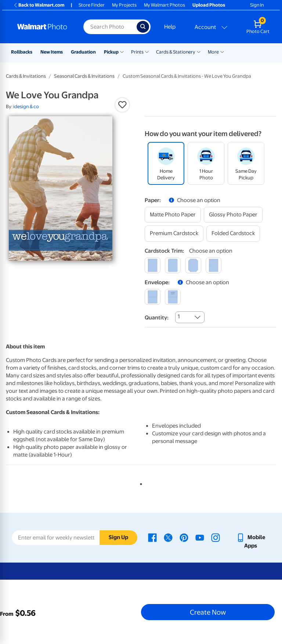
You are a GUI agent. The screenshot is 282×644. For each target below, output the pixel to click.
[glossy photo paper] (233, 215)
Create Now (208, 612)
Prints (137, 52)
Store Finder (92, 5)
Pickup (111, 52)
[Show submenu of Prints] (147, 51)
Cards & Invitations (26, 76)
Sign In (257, 5)
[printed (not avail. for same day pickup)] (173, 297)
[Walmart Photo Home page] (42, 27)
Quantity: (157, 318)
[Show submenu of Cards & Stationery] (199, 51)
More (213, 52)
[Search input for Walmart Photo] (110, 27)
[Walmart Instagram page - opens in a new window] (216, 537)
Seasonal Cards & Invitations (84, 76)
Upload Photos (209, 5)
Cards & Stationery (176, 52)
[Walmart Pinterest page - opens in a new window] (184, 537)
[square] (153, 265)
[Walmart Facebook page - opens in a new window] (152, 537)
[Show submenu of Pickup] (122, 51)
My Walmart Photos (164, 5)
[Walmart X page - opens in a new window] (168, 537)
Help (170, 27)
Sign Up (118, 537)
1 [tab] (140, 483)
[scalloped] (214, 265)
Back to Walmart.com (39, 5)
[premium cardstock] (174, 233)
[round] (173, 265)
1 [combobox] (179, 316)
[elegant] (193, 265)
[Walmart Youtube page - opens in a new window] (200, 537)
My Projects (124, 5)
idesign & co (26, 107)
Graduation (83, 52)
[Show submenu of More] (222, 51)
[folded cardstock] (233, 233)
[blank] (153, 297)
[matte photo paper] (173, 215)
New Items (52, 52)
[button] (122, 105)
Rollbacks (22, 52)
